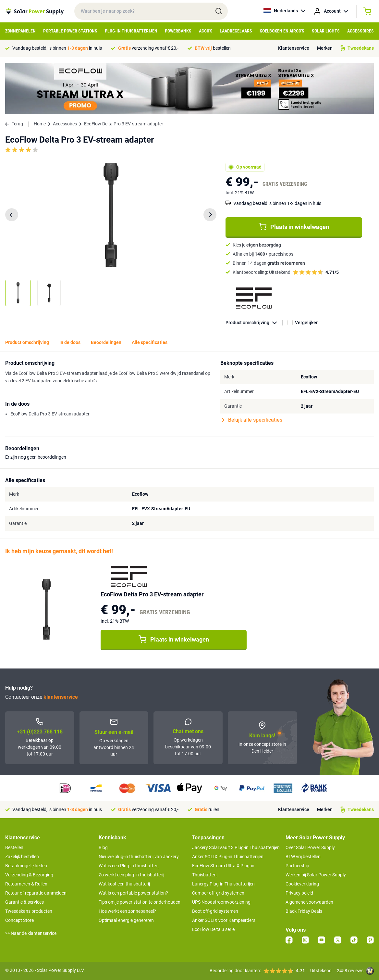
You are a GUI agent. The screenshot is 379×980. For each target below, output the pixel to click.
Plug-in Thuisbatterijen (131, 31)
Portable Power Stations (70, 31)
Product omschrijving (254, 323)
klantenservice (61, 697)
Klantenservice (294, 48)
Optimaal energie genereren (126, 920)
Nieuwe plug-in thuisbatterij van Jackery (139, 857)
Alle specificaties (150, 342)
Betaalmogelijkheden (26, 866)
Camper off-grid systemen (218, 893)
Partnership (297, 866)
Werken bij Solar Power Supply (316, 875)
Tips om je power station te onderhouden (140, 902)
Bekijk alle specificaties (252, 420)
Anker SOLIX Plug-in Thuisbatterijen (228, 857)
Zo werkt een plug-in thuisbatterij (131, 875)
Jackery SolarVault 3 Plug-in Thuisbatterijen (236, 847)
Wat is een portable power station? (133, 893)
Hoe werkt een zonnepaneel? (127, 911)
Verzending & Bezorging (29, 875)
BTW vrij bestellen (303, 857)
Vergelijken (307, 323)
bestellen (213, 48)
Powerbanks (178, 31)
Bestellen (14, 847)
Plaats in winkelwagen (294, 227)
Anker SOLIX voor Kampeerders (224, 920)
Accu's (206, 31)
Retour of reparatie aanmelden (36, 893)
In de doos (70, 342)
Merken (325, 48)
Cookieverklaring (302, 884)
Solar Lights (326, 31)
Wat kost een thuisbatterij (124, 884)
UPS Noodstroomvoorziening (221, 902)
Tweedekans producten (29, 911)
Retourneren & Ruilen (26, 884)
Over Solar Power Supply (310, 847)
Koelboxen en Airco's (282, 31)
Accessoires (361, 31)
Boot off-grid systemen (215, 911)
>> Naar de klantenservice (31, 933)
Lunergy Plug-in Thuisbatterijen (223, 884)
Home (40, 124)
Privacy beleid (299, 893)
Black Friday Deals (304, 911)
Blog (103, 847)
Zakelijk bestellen (22, 857)
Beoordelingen (106, 342)
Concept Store (19, 920)
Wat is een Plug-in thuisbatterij (129, 866)
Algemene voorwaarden (309, 902)
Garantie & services (24, 902)
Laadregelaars (236, 31)
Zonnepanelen (20, 31)
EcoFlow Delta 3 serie (213, 929)
